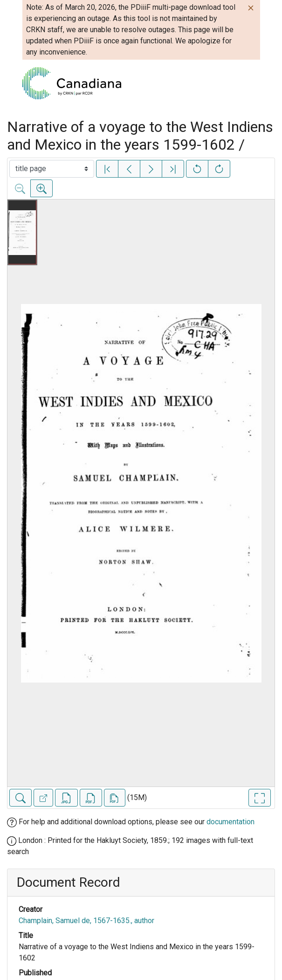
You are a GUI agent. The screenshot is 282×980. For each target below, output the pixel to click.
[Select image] (52, 169)
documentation (230, 822)
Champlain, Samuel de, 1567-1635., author (86, 921)
